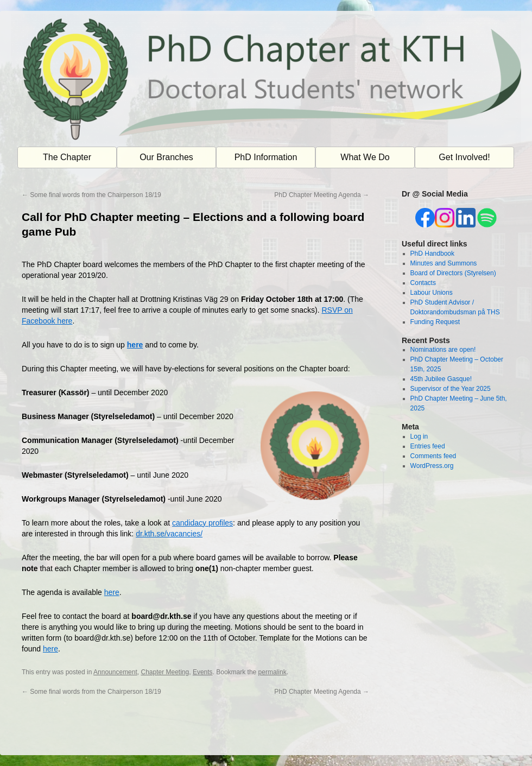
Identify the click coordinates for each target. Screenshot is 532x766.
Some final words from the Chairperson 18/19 (91, 195)
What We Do (365, 157)
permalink (273, 672)
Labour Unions (432, 293)
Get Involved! (464, 157)
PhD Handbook (432, 254)
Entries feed (428, 446)
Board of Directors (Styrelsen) (453, 273)
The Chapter (67, 157)
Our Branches (166, 157)
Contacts (423, 283)
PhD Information (266, 157)
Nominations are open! (443, 350)
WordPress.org (432, 466)
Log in (419, 436)
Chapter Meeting (165, 672)
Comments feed (433, 456)
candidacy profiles (202, 523)
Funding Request (435, 322)
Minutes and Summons (444, 263)
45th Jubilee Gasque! (441, 379)
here (135, 345)
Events (203, 672)
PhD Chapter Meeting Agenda (322, 195)
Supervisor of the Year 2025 (451, 389)
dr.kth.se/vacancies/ (169, 534)
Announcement (115, 672)
